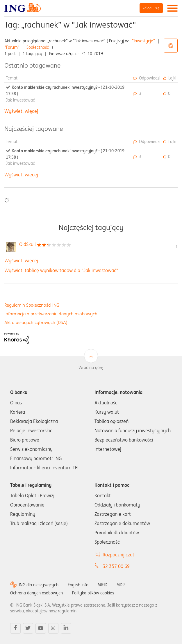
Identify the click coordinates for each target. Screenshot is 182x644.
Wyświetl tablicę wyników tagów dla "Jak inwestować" (61, 270)
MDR (121, 585)
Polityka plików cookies (93, 593)
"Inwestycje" (143, 41)
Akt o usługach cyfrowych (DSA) (36, 322)
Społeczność (38, 47)
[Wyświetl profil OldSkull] (27, 244)
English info (78, 585)
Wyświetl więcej (21, 111)
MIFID (102, 585)
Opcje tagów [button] (171, 46)
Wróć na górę (91, 368)
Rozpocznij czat (118, 555)
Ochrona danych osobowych (36, 593)
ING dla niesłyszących (39, 585)
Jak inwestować (20, 100)
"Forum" (12, 47)
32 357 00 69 (116, 566)
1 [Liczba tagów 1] (177, 247)
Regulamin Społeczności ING (32, 305)
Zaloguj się (151, 8)
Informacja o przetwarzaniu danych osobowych (51, 314)
